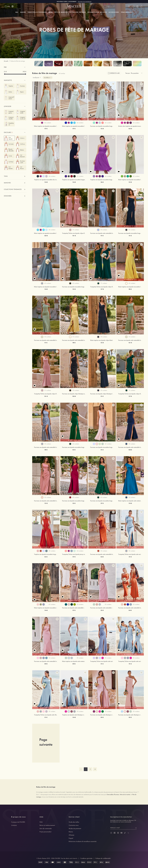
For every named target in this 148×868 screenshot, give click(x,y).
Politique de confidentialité (103, 858)
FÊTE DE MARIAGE (61, 12)
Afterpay (72, 835)
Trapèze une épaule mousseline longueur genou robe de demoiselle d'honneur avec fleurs (102, 180)
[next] (95, 769)
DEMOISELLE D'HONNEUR (37, 12)
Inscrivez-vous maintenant (85, 1)
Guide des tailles (74, 822)
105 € (130, 129)
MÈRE (51, 12)
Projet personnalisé (46, 832)
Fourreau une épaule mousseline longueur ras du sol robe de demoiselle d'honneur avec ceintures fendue (102, 447)
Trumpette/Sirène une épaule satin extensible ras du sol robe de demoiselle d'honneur (102, 661)
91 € (102, 236)
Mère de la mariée (125, 795)
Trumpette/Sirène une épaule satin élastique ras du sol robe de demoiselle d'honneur (46, 715)
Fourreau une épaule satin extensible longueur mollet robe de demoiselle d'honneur (102, 554)
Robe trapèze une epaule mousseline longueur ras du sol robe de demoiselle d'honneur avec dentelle (46, 233)
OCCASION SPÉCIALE (78, 12)
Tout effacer (48, 78)
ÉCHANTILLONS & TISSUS (97, 12)
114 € (46, 182)
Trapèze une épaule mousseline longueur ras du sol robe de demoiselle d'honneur (46, 554)
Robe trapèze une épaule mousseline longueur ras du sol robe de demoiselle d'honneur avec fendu (46, 126)
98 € (130, 289)
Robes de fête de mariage (18, 61)
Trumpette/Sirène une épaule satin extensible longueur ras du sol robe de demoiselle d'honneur (130, 554)
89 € (46, 664)
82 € (46, 557)
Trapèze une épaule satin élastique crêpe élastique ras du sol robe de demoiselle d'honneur (74, 715)
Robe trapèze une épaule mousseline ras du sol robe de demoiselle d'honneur (46, 608)
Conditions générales (86, 858)
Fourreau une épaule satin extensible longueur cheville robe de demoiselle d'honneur (46, 661)
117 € (102, 289)
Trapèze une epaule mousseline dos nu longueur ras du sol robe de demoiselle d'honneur (46, 180)
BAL (17, 12)
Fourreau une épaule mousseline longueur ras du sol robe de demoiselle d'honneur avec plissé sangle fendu (102, 126)
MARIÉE (23, 12)
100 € (74, 396)
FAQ (41, 822)
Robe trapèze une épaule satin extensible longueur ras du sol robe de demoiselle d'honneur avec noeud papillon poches (130, 501)
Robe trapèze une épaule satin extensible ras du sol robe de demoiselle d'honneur (74, 661)
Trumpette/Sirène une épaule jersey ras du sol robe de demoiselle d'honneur (74, 554)
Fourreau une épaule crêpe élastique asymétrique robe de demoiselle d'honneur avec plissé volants (74, 394)
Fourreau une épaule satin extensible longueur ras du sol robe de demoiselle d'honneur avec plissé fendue (130, 340)
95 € (130, 717)
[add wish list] (57, 84)
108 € (130, 450)
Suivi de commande (46, 829)
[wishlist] (133, 6)
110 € (130, 503)
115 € (102, 343)
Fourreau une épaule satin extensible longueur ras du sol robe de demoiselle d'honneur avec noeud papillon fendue (46, 340)
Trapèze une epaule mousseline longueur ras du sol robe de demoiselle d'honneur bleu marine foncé (74, 180)
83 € (74, 450)
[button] (15, 67)
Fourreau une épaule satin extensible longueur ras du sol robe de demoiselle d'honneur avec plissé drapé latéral (102, 233)
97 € (46, 129)
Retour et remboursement (47, 825)
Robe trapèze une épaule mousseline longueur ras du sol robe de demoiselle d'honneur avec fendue (130, 287)
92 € (74, 503)
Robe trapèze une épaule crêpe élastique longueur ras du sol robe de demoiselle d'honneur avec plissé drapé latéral (102, 340)
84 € (102, 557)
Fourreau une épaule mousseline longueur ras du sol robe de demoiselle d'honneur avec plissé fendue (130, 233)
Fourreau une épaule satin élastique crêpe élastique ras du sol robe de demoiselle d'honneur (102, 715)
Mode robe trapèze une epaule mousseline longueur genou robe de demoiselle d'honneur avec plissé (130, 126)
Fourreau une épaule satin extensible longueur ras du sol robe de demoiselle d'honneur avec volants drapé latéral (74, 340)
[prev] (81, 769)
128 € (46, 236)
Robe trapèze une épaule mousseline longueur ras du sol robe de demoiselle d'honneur (130, 180)
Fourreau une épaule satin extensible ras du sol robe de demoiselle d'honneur (74, 608)
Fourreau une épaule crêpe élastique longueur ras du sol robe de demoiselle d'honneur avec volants (102, 394)
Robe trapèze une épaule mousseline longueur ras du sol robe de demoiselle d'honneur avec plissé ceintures (46, 287)
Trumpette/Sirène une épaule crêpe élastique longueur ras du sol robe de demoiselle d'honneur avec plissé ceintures (46, 394)
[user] (137, 6)
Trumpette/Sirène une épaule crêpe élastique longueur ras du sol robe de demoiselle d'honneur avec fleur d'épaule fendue (102, 287)
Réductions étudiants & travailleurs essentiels (83, 842)
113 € (130, 182)
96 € (102, 182)
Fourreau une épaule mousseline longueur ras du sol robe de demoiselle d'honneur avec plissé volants (74, 287)
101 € (74, 236)
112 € (102, 129)
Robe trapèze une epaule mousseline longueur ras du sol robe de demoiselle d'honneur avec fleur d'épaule (74, 126)
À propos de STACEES (18, 822)
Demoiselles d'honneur (113, 795)
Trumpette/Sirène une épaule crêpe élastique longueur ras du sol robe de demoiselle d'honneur (74, 233)
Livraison (14, 825)
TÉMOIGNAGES (127, 12)
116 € (74, 182)
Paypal (71, 838)
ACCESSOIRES (114, 12)
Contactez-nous (74, 825)
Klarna (71, 832)
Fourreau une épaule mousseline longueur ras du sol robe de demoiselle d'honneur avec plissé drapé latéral (74, 501)
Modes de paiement (75, 829)
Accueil (6, 61)
